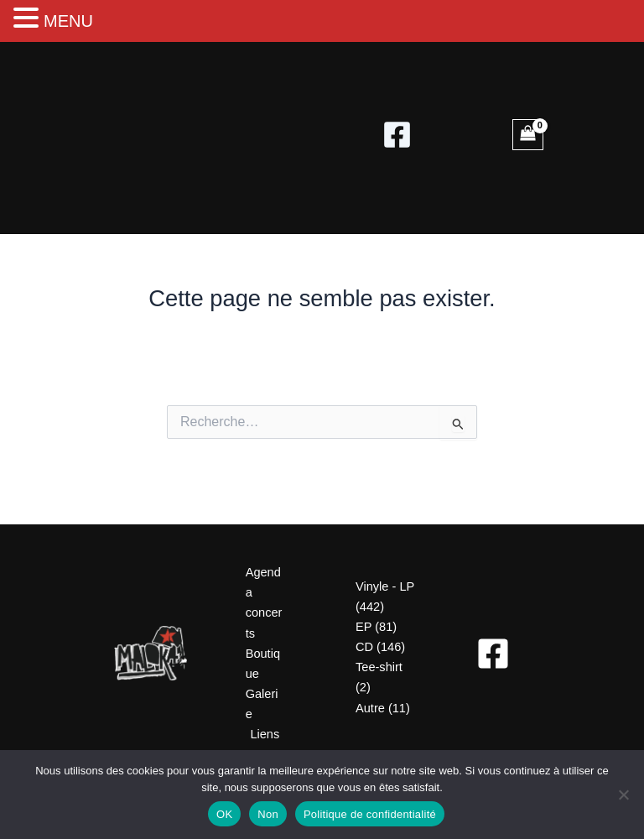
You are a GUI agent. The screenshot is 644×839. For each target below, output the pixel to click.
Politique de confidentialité (370, 814)
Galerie (262, 704)
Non (268, 814)
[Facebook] (397, 135)
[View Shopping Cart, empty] (528, 135)
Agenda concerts (264, 602)
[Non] (623, 795)
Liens (265, 734)
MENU (68, 21)
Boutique (263, 664)
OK (224, 814)
